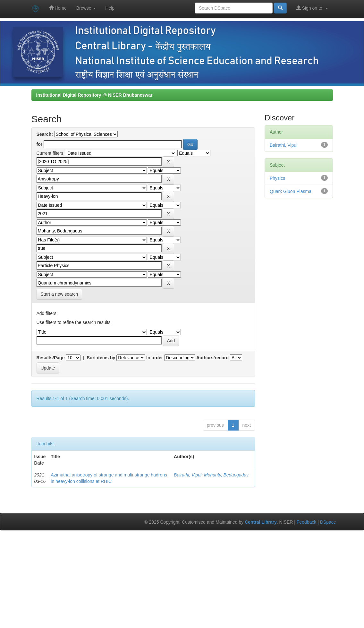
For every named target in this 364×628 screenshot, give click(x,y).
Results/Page (51, 358)
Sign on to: (312, 8)
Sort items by (101, 358)
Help (110, 8)
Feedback (306, 522)
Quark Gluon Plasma (291, 191)
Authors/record (212, 358)
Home (58, 8)
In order (155, 358)
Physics (277, 178)
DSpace (328, 522)
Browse (86, 8)
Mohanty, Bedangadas (226, 475)
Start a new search (59, 294)
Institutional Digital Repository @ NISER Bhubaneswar (94, 95)
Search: (45, 134)
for (40, 144)
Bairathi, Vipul (188, 475)
